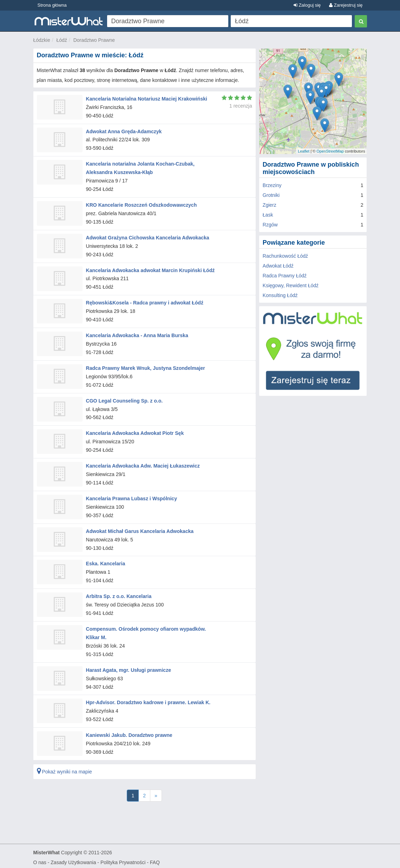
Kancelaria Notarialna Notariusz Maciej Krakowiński (146, 99)
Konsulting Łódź (280, 295)
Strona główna (52, 5)
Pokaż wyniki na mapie (64, 769)
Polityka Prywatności (123, 860)
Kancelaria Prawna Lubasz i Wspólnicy (131, 497)
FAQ (155, 860)
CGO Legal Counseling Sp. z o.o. (124, 399)
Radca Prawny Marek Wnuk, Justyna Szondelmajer (145, 367)
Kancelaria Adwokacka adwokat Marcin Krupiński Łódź (150, 270)
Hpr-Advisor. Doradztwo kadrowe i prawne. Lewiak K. (148, 700)
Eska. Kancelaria (106, 562)
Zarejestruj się (346, 5)
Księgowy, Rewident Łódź (291, 285)
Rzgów (270, 225)
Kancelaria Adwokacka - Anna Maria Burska (137, 334)
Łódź (62, 40)
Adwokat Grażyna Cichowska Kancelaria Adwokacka (147, 237)
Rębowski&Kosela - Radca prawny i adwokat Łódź (145, 302)
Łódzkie (42, 40)
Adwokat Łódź (278, 266)
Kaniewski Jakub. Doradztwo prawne (129, 733)
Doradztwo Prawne (94, 40)
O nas (40, 860)
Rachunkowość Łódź (285, 256)
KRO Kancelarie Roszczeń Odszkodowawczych (141, 205)
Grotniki (271, 195)
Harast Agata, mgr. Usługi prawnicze (128, 668)
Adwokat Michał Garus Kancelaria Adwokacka (140, 529)
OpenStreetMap (330, 151)
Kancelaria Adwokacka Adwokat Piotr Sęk (135, 432)
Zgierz (270, 205)
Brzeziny (272, 185)
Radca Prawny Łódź (285, 276)
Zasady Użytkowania (73, 860)
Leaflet (304, 151)
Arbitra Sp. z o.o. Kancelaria (119, 594)
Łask (268, 215)
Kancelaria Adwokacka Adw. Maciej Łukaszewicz (143, 464)
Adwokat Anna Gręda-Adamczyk (124, 131)
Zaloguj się (307, 5)
